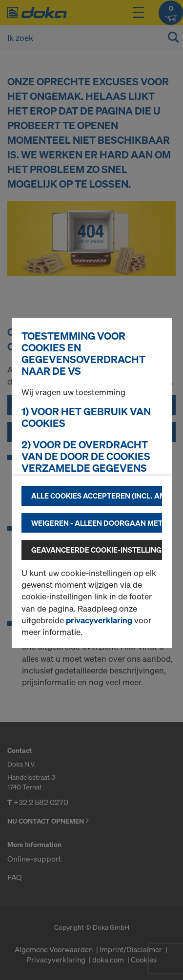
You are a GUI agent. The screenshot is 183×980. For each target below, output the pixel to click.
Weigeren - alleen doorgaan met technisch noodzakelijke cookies (97, 523)
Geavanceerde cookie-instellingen (97, 550)
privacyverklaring (99, 620)
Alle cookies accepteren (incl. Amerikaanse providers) (97, 496)
